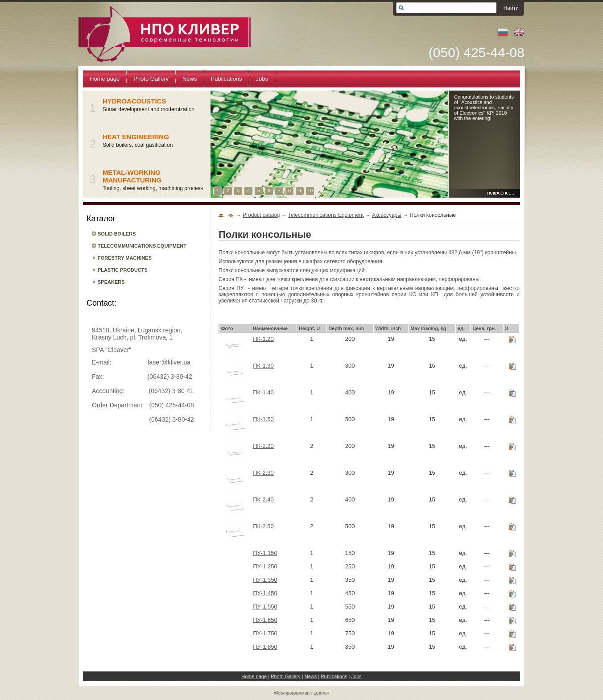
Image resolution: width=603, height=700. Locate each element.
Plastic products (123, 270)
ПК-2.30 (263, 473)
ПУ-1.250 (265, 566)
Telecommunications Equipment (142, 246)
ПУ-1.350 (265, 580)
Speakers (111, 282)
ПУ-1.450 (265, 593)
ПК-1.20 (263, 339)
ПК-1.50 (263, 419)
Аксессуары (387, 215)
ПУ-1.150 (265, 553)
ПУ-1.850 (265, 647)
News (311, 676)
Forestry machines (125, 258)
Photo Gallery (286, 676)
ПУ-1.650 (265, 620)
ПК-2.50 (263, 526)
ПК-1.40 (263, 392)
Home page (254, 676)
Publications (334, 676)
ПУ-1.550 (265, 607)
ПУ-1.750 (265, 633)
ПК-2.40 (263, 499)
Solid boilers (117, 234)
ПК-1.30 (263, 366)
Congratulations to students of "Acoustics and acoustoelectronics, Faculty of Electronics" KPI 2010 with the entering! (484, 108)
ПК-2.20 (263, 446)
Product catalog (261, 215)
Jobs (357, 676)
